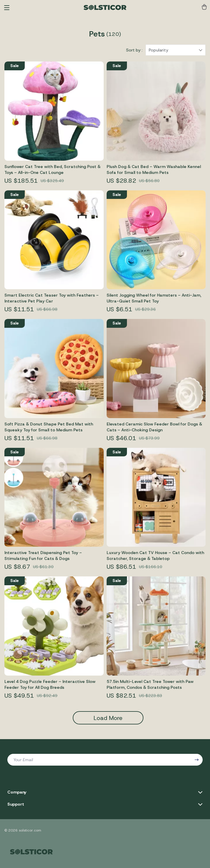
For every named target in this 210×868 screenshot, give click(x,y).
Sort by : (134, 50)
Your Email (23, 760)
